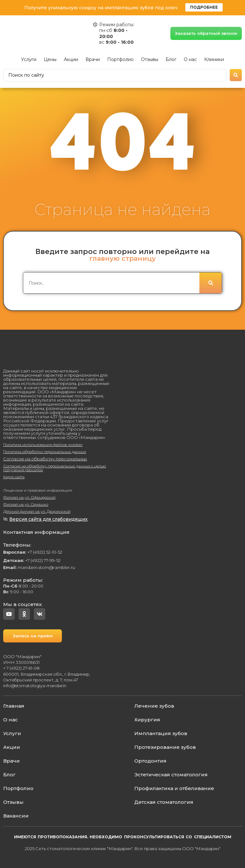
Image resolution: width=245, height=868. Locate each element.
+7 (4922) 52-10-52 (33, 552)
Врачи (93, 59)
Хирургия (147, 720)
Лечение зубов (154, 706)
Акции (71, 59)
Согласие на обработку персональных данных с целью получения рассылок (55, 468)
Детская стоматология (164, 802)
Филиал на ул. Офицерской (29, 497)
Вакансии (16, 816)
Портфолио (120, 59)
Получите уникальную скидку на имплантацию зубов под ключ (101, 8)
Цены (50, 59)
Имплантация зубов (161, 733)
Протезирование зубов (165, 747)
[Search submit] (236, 75)
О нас (190, 59)
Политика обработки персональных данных (45, 452)
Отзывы (150, 59)
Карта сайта (14, 477)
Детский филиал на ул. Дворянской (37, 511)
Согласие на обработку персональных (45, 459)
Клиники (214, 59)
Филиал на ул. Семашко (26, 504)
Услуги (29, 59)
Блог (171, 59)
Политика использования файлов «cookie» (43, 445)
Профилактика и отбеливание (174, 788)
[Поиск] (211, 283)
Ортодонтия (150, 761)
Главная (14, 706)
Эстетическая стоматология (171, 775)
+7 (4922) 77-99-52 (32, 560)
